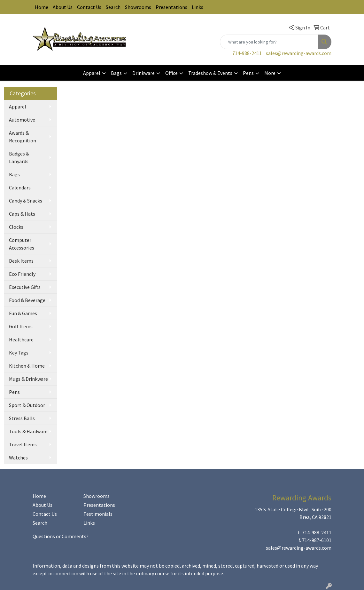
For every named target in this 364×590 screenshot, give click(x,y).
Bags (116, 73)
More (270, 73)
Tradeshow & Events (210, 73)
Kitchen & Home (27, 366)
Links (197, 7)
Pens (248, 73)
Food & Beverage (27, 300)
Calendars (20, 187)
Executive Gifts (25, 287)
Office (171, 73)
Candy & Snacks (26, 201)
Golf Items (21, 326)
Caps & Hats (22, 214)
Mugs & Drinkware (28, 379)
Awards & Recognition (23, 137)
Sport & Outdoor (27, 405)
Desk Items (21, 261)
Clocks (16, 227)
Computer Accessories (22, 244)
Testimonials (98, 514)
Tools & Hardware (28, 431)
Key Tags (19, 353)
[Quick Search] (269, 42)
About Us (63, 7)
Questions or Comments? (61, 536)
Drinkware (143, 73)
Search (113, 7)
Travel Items (23, 444)
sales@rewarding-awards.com (299, 53)
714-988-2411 (247, 53)
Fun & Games (23, 313)
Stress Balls (22, 418)
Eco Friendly (22, 274)
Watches (18, 458)
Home (42, 7)
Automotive (22, 120)
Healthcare (21, 339)
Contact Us (89, 7)
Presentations (171, 7)
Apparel (92, 73)
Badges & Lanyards (19, 157)
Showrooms (138, 7)
